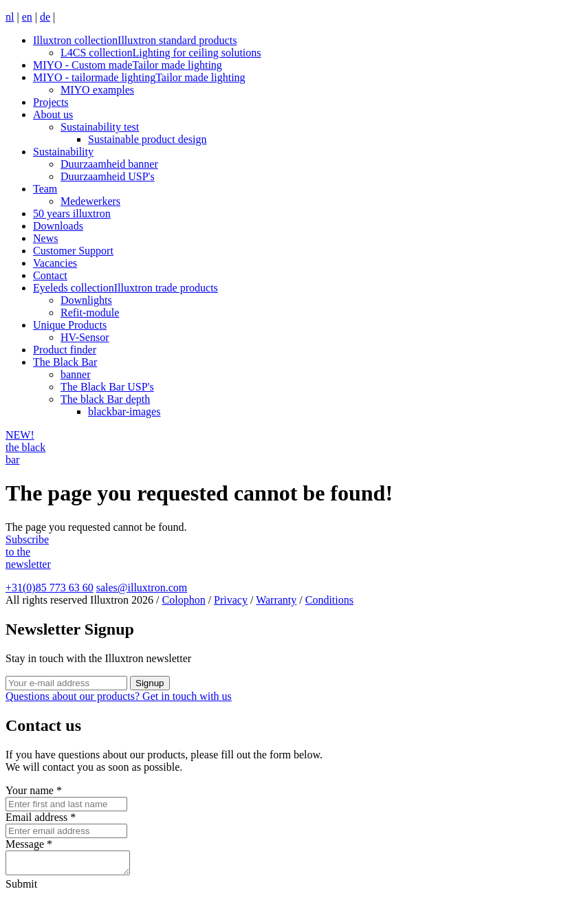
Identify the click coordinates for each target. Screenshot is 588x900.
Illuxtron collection (135, 40)
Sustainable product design (147, 139)
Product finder (65, 350)
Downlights (86, 300)
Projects (51, 102)
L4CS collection (161, 53)
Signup (150, 683)
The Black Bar (65, 362)
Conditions (329, 600)
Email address (41, 817)
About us (53, 114)
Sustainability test (100, 127)
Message (29, 844)
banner (76, 374)
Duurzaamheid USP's (108, 176)
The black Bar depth (105, 399)
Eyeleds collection (126, 288)
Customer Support (73, 251)
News (45, 238)
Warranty (276, 600)
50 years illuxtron (72, 213)
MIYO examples (97, 90)
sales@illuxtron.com (142, 588)
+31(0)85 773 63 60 (50, 588)
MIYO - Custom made (128, 65)
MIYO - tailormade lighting (139, 77)
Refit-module (90, 312)
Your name (34, 790)
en (27, 17)
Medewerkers (90, 201)
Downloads (58, 226)
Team (45, 189)
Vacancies (55, 263)
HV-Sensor (85, 337)
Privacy (231, 600)
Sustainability (63, 152)
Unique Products (70, 325)
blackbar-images (124, 411)
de (45, 17)
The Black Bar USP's (107, 387)
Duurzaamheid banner (109, 164)
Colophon (184, 600)
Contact (50, 275)
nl (10, 17)
